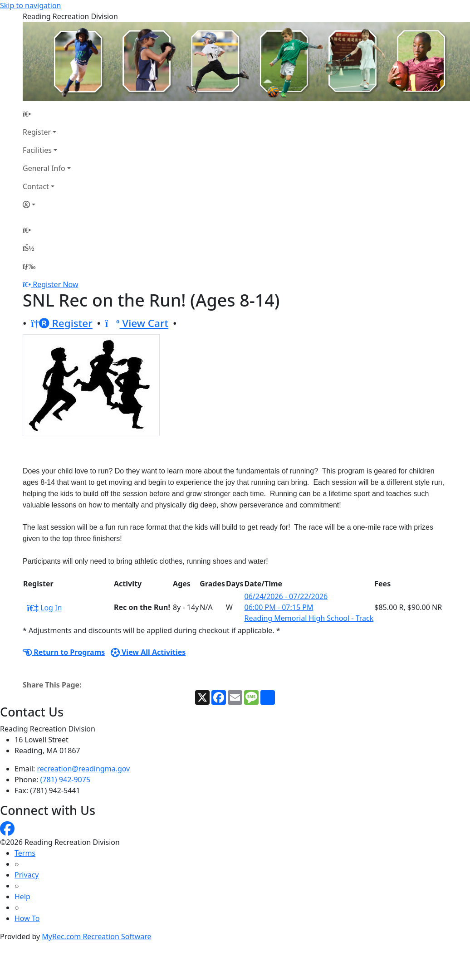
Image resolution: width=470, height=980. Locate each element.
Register (37, 132)
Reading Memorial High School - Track (309, 618)
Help (22, 897)
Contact (36, 186)
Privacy (27, 875)
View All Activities (148, 652)
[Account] (47, 205)
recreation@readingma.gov (84, 769)
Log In (44, 608)
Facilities (37, 150)
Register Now (55, 284)
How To (27, 918)
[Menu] (29, 266)
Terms (25, 853)
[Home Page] (47, 114)
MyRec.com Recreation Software (96, 936)
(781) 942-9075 (65, 780)
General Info (44, 168)
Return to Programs (64, 652)
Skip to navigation (30, 5)
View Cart (137, 323)
